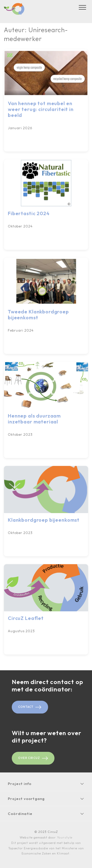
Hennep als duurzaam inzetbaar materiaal (34, 419)
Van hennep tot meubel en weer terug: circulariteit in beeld (41, 109)
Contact (30, 707)
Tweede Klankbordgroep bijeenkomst (38, 315)
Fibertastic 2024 (29, 213)
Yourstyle (64, 837)
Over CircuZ (33, 758)
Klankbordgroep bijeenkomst (44, 520)
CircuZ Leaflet (26, 618)
